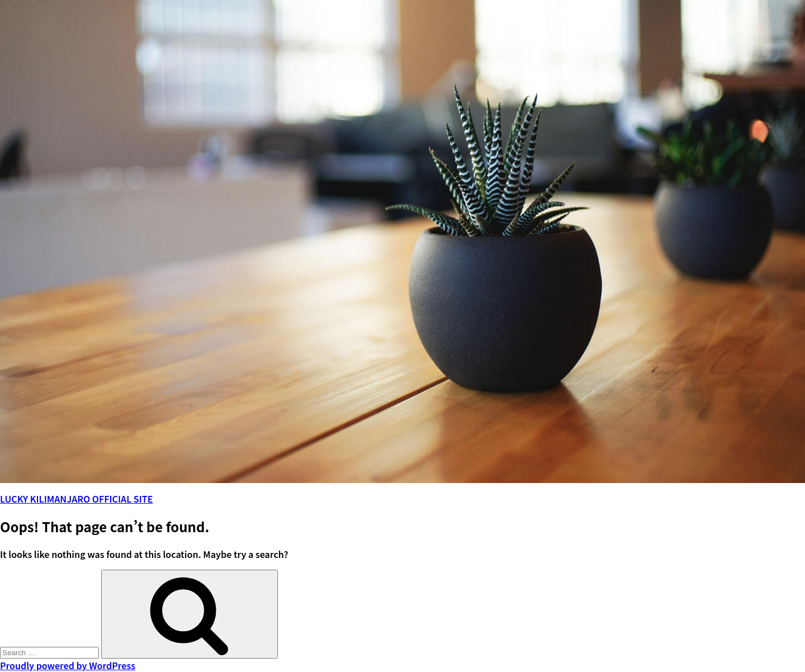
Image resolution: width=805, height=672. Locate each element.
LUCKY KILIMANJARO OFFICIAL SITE (76, 499)
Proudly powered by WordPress (68, 665)
